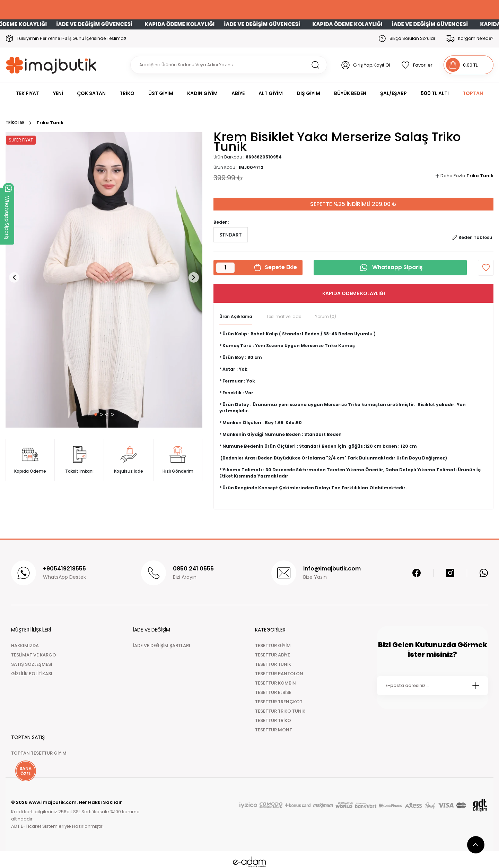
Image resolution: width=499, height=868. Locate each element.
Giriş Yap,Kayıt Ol (372, 65)
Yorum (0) (326, 316)
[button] (96, 414)
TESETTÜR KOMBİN (275, 683)
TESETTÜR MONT (274, 730)
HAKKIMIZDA (25, 646)
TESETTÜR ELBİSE (273, 692)
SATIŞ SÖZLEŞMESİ (32, 664)
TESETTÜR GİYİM (273, 646)
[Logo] (51, 65)
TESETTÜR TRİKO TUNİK (280, 711)
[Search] (229, 65)
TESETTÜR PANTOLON (279, 674)
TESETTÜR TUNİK (273, 664)
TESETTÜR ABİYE (273, 655)
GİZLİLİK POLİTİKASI (32, 674)
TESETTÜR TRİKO (273, 720)
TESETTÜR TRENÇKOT (279, 702)
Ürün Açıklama (236, 316)
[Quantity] (225, 268)
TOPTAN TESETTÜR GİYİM (39, 753)
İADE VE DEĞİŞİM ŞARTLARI (162, 646)
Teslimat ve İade (284, 316)
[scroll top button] (476, 845)
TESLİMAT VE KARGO (34, 655)
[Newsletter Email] (432, 686)
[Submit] (476, 686)
